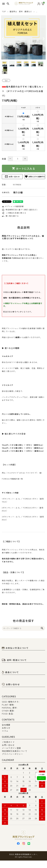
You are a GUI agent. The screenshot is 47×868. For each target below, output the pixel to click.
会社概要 (6, 725)
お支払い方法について (15, 648)
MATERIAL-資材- (10, 708)
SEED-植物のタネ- (11, 702)
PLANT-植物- (8, 705)
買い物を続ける (10, 216)
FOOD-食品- (8, 714)
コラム (5, 731)
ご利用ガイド (8, 742)
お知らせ (6, 728)
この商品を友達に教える (14, 213)
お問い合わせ (12, 177)
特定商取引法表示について (15, 751)
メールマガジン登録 (11, 748)
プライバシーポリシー (12, 754)
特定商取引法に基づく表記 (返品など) (20, 210)
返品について (10, 672)
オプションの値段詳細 (13, 206)
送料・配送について (14, 660)
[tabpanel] (23, 38)
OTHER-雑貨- (8, 711)
